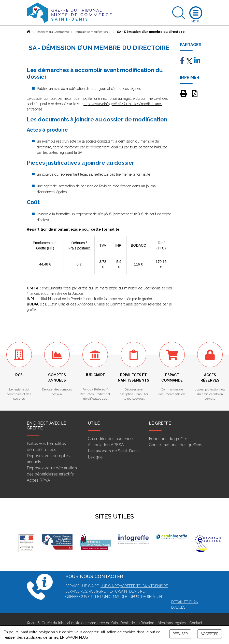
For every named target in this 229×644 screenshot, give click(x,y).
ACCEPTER (210, 634)
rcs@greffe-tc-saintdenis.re (117, 591)
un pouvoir (45, 174)
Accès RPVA (38, 480)
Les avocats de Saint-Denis (114, 451)
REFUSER (180, 634)
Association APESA (106, 445)
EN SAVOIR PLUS (74, 637)
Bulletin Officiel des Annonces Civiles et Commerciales (89, 304)
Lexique (95, 457)
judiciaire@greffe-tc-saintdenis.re (134, 586)
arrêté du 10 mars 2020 (98, 288)
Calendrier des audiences (111, 439)
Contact (196, 623)
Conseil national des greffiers (176, 445)
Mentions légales (172, 623)
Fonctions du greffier (168, 439)
